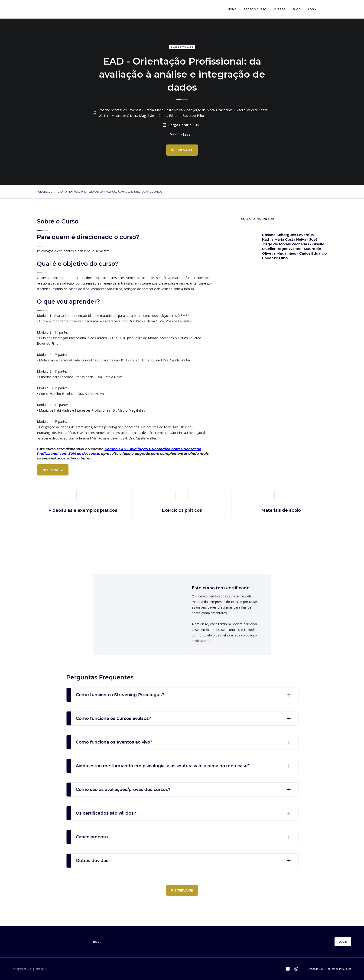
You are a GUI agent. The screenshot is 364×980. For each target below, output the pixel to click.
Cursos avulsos (182, 47)
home (232, 9)
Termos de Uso (315, 969)
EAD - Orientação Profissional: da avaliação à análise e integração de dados (110, 192)
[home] (75, 9)
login (312, 9)
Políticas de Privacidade (339, 969)
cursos (280, 9)
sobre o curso (255, 9)
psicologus (44, 192)
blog (297, 9)
